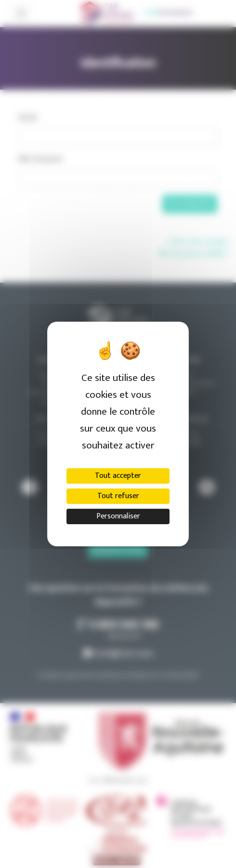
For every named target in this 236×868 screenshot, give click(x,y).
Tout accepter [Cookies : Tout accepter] (118, 476)
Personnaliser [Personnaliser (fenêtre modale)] (118, 516)
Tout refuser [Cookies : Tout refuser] (118, 496)
